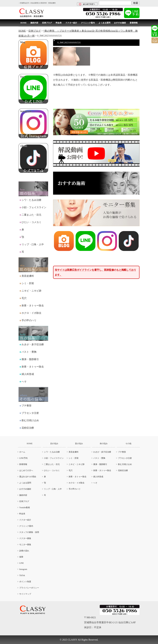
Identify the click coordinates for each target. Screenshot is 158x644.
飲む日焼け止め (29, 420)
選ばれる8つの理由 (28, 477)
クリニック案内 (88, 23)
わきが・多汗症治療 (32, 344)
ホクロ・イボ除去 (31, 313)
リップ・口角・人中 (32, 244)
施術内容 (34, 23)
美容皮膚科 (27, 276)
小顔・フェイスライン (33, 207)
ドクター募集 (25, 538)
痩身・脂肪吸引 (29, 359)
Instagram (23, 569)
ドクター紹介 (71, 23)
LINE (21, 563)
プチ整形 (26, 406)
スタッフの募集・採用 (29, 532)
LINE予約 (23, 458)
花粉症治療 (27, 428)
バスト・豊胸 (28, 352)
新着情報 (134, 23)
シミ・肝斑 (27, 283)
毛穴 (23, 298)
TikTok (22, 575)
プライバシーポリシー (29, 588)
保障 (21, 557)
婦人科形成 (27, 374)
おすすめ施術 (120, 23)
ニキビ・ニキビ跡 (31, 291)
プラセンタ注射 (29, 413)
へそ (23, 381)
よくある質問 (104, 23)
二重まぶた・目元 (31, 215)
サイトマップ (25, 594)
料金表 (59, 23)
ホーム (22, 452)
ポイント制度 (25, 582)
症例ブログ (47, 23)
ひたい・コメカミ (31, 222)
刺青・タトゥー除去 (32, 306)
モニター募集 (25, 545)
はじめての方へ (26, 470)
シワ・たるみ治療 (31, 200)
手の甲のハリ (28, 320)
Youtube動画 (25, 507)
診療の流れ (24, 551)
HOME (24, 23)
